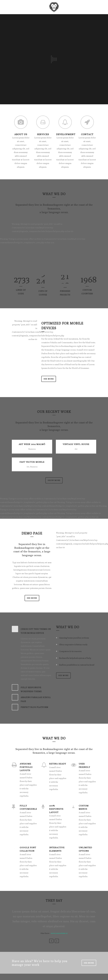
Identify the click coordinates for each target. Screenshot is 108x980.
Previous (51, 941)
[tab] (32, 630)
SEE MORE (32, 598)
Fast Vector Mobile (32, 462)
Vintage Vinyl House (76, 444)
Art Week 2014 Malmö (32, 444)
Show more (54, 480)
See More (49, 379)
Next (57, 941)
